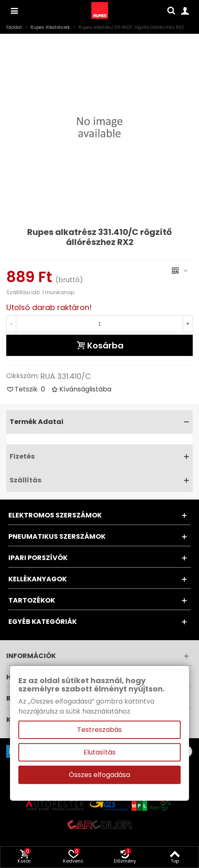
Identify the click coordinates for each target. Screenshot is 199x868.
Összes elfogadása (99, 775)
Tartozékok (32, 600)
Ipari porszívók (38, 558)
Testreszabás (99, 730)
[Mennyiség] (99, 324)
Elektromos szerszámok (55, 515)
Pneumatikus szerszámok (57, 536)
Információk (31, 656)
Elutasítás (99, 752)
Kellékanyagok (38, 579)
